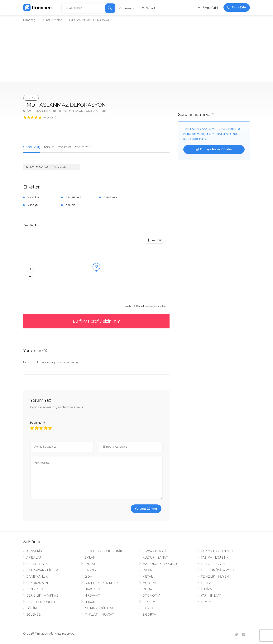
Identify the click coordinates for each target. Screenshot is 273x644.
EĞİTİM (31, 608)
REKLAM (149, 602)
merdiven (110, 197)
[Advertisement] (136, 53)
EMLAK (90, 558)
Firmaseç (29, 20)
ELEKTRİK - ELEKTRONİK (103, 551)
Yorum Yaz (83, 147)
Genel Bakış (32, 147)
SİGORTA (149, 615)
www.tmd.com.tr (66, 167)
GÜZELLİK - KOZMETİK (102, 583)
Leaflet (128, 306)
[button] (30, 269)
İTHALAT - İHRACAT (99, 615)
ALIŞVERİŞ (34, 551)
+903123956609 (37, 167)
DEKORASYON (37, 583)
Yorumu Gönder (146, 509)
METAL (31, 98)
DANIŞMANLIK (37, 577)
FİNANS (90, 570)
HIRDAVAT (92, 596)
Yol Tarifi (157, 240)
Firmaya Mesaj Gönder (214, 149)
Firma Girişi (208, 8)
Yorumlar (65, 147)
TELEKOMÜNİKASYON (217, 570)
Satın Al (149, 8)
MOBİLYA (149, 583)
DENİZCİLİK (35, 589)
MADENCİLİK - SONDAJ (160, 564)
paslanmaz (73, 197)
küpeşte (33, 205)
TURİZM (207, 589)
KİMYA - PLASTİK (155, 551)
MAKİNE (148, 570)
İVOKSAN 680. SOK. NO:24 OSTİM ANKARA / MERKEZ (66, 111)
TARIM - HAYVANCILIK (217, 551)
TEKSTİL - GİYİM (213, 564)
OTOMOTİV (151, 596)
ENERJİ (90, 564)
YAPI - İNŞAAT (211, 596)
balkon (70, 205)
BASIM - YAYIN (37, 564)
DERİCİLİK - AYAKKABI (43, 596)
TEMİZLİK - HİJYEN (215, 577)
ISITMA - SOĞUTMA (99, 608)
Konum (49, 147)
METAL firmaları (52, 20)
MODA (147, 589)
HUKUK (90, 602)
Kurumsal (125, 8)
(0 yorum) (50, 117)
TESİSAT (207, 583)
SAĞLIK (148, 608)
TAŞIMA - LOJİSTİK (215, 558)
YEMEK (206, 602)
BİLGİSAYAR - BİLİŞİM (42, 570)
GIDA (88, 577)
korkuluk (33, 197)
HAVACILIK (92, 589)
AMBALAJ (34, 558)
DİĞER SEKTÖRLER (41, 602)
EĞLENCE (33, 615)
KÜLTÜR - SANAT (155, 558)
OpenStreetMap (145, 306)
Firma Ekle (237, 7)
